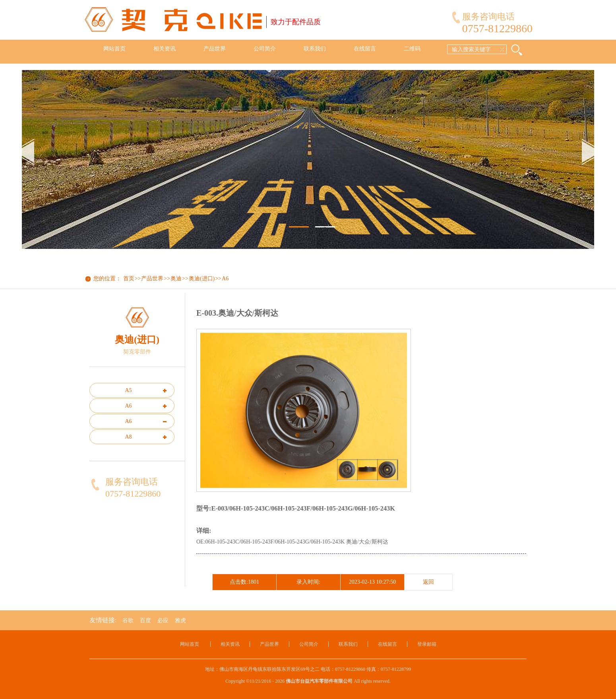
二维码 (412, 49)
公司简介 (265, 49)
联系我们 (315, 49)
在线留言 (365, 49)
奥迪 (176, 279)
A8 (128, 437)
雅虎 (180, 620)
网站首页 (114, 49)
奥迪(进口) (202, 279)
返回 (428, 582)
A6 (225, 279)
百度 (145, 620)
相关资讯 (165, 49)
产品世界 (215, 49)
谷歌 (128, 620)
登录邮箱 (427, 644)
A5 (128, 390)
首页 (129, 279)
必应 (163, 620)
